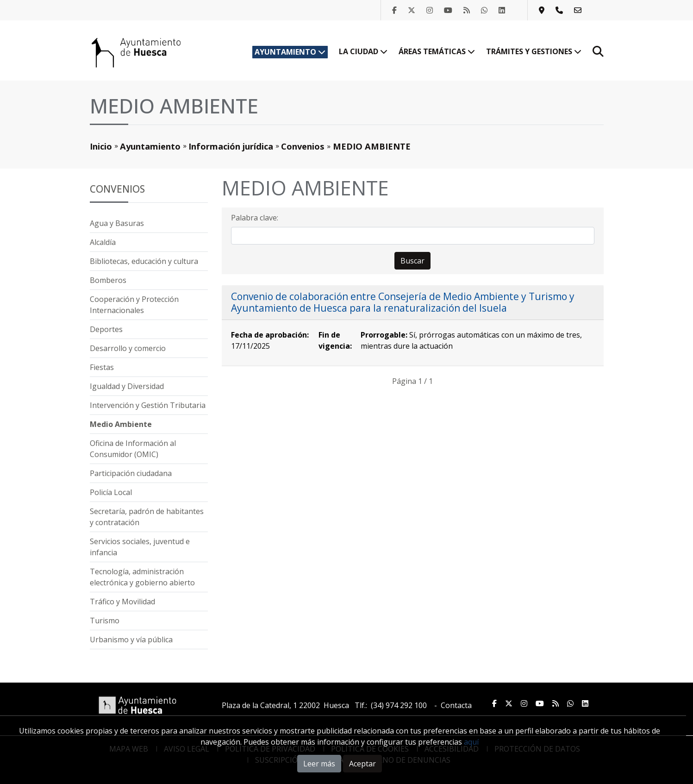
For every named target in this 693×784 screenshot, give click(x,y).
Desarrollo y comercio (128, 348)
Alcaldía (103, 242)
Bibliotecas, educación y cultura (144, 261)
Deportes (106, 329)
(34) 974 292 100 (399, 705)
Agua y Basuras (117, 223)
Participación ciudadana (131, 473)
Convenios (303, 146)
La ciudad (363, 51)
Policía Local (111, 492)
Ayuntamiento (290, 52)
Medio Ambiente (121, 424)
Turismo (105, 621)
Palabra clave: (255, 218)
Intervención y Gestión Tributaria (148, 405)
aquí (471, 742)
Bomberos (108, 280)
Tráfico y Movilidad (122, 602)
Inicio (101, 146)
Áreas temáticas (437, 51)
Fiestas (102, 367)
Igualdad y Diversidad (127, 386)
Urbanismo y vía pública (131, 640)
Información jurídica (231, 146)
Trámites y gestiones (534, 51)
